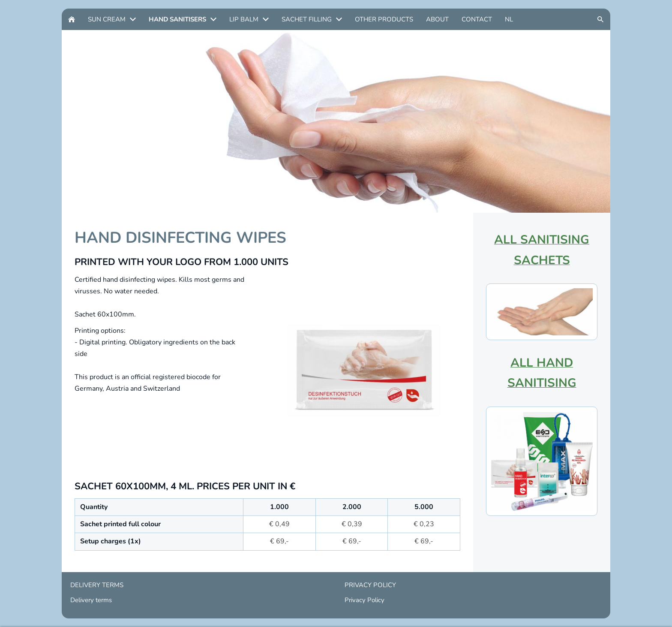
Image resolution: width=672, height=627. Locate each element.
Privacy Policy (364, 600)
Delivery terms (91, 600)
